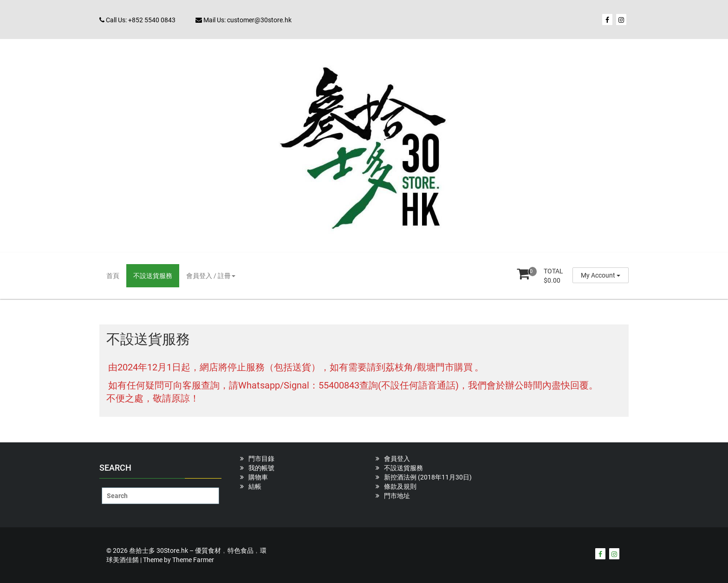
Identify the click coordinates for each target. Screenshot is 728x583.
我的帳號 (261, 468)
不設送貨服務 (153, 276)
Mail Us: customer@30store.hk (244, 20)
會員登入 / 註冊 (211, 276)
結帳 (255, 486)
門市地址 (397, 496)
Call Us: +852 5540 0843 (137, 20)
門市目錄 (261, 459)
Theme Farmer (193, 560)
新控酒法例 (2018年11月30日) (428, 477)
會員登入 (397, 459)
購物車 (258, 477)
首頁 (113, 276)
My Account (601, 275)
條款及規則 (400, 486)
